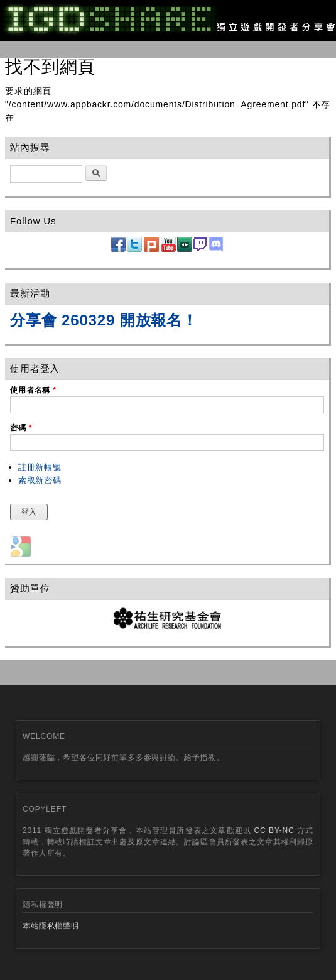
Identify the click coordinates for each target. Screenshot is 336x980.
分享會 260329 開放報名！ (104, 320)
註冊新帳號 (40, 467)
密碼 (21, 428)
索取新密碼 (40, 480)
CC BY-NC (274, 830)
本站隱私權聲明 (51, 926)
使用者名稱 (33, 390)
